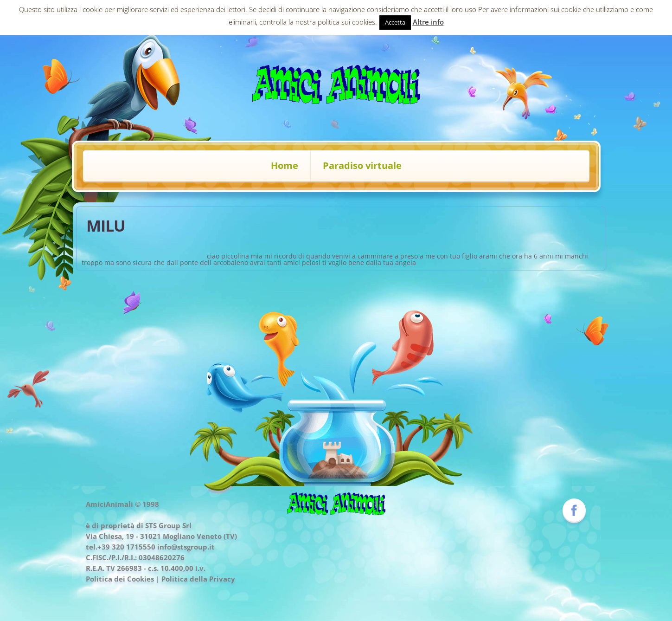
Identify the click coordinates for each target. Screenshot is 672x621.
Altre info (428, 22)
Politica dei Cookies (120, 579)
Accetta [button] (395, 22)
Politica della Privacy (198, 579)
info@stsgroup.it (186, 547)
